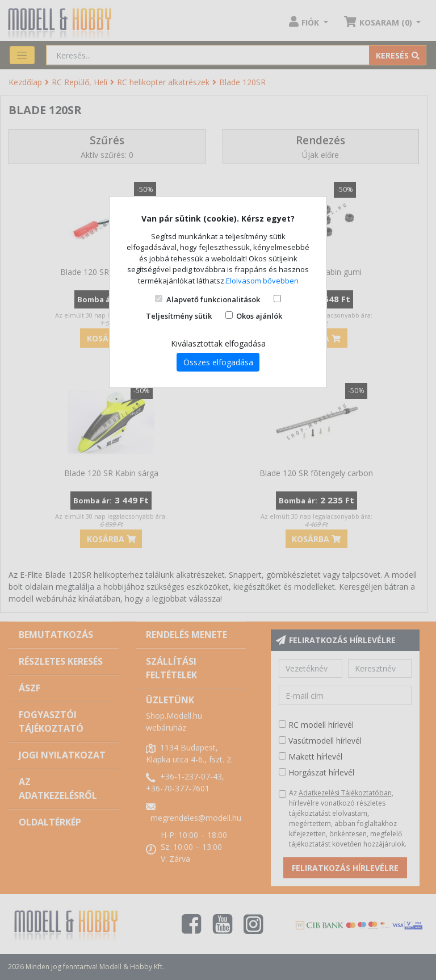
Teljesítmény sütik (179, 316)
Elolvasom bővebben (262, 281)
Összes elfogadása (218, 362)
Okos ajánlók (259, 316)
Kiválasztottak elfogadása (218, 343)
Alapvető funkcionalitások (213, 299)
